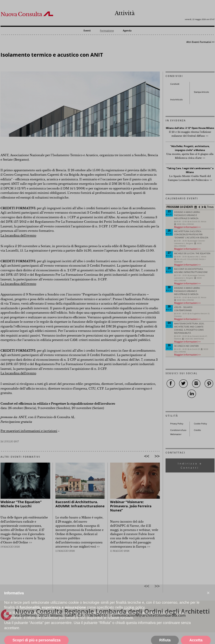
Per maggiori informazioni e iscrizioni (29, 431)
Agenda (127, 31)
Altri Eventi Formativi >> (200, 42)
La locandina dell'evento (18, 236)
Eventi (87, 31)
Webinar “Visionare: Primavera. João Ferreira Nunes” (131, 506)
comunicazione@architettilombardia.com (149, 615)
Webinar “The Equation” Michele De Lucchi (21, 504)
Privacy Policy (177, 424)
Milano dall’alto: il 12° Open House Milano (190, 128)
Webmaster (176, 434)
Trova (210, 207)
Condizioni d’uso (178, 430)
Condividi (175, 84)
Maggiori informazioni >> (187, 227)
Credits (197, 430)
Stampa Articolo (201, 92)
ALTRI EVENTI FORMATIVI (20, 457)
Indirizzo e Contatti (190, 465)
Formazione (107, 31)
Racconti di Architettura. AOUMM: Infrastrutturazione (80, 504)
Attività (125, 13)
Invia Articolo (176, 100)
